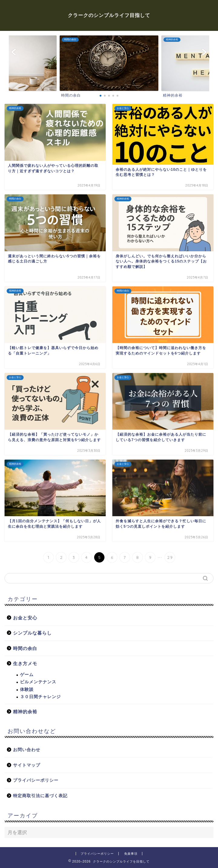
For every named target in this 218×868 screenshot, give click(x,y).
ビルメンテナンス (38, 682)
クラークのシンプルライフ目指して (109, 15)
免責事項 (131, 854)
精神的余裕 (25, 712)
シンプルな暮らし (32, 633)
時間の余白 (25, 648)
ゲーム (27, 675)
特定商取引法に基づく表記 (40, 796)
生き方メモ (25, 663)
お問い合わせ (27, 750)
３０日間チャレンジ (40, 697)
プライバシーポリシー (36, 780)
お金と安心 (25, 618)
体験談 (27, 690)
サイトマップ (27, 765)
